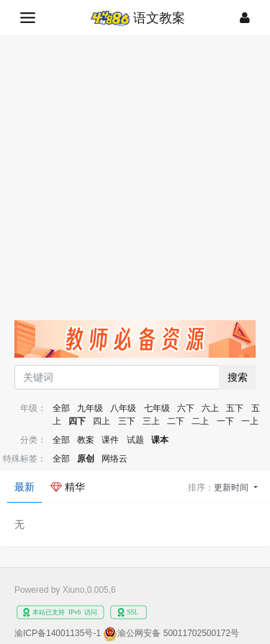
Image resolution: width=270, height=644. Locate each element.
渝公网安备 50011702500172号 (178, 633)
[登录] (245, 18)
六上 (210, 408)
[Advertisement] (135, 178)
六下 (186, 408)
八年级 (123, 408)
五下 (235, 408)
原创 (86, 459)
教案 (86, 440)
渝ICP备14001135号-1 (58, 633)
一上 (250, 421)
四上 (102, 421)
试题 (135, 440)
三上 (151, 421)
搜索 (238, 377)
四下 (77, 421)
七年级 (157, 408)
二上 (200, 421)
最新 (24, 487)
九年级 (90, 408)
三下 (127, 421)
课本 (160, 440)
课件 (110, 440)
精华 (68, 487)
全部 (61, 408)
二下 (176, 421)
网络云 (114, 459)
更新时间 (232, 488)
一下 (225, 421)
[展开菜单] (28, 18)
